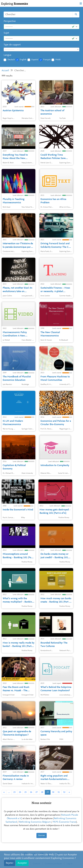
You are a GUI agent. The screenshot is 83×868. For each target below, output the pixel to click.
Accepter (22, 863)
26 (31, 792)
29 (48, 792)
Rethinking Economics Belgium (35, 822)
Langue (7, 55)
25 (26, 792)
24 (20, 792)
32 (64, 792)
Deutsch (11, 60)
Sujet (6, 33)
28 (42, 792)
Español (35, 60)
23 (14, 792)
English (23, 60)
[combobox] (41, 49)
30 (53, 792)
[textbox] (41, 50)
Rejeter (10, 863)
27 (37, 792)
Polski (58, 60)
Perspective (10, 21)
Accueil (5, 71)
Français (47, 60)
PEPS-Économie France (65, 822)
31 (59, 792)
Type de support (12, 45)
